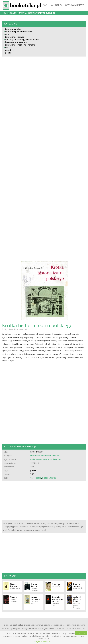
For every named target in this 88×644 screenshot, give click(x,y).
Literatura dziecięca (15, 37)
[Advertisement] (18, 142)
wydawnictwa (75, 5)
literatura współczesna (16, 42)
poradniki (10, 50)
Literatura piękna (13, 29)
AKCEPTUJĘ (81, 633)
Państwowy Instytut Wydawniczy (46, 459)
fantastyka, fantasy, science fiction (22, 40)
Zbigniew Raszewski (14, 329)
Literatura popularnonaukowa (19, 32)
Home (5, 13)
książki (13, 13)
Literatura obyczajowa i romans (20, 45)
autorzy (57, 5)
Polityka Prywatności (42, 641)
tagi (45, 5)
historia (9, 47)
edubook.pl (18, 625)
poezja (8, 53)
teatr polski (36, 478)
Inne (7, 34)
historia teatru (49, 478)
